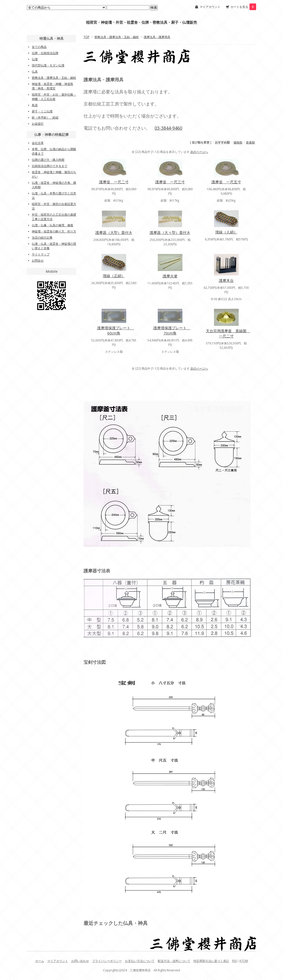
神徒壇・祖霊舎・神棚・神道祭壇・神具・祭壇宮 (53, 86)
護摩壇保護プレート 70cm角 (172, 330)
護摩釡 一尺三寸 (170, 182)
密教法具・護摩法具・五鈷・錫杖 (117, 37)
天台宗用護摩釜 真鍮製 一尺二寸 (228, 333)
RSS (235, 961)
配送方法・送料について (174, 961)
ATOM (244, 961)
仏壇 (35, 59)
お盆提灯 (38, 124)
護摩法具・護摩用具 (157, 37)
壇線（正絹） (114, 276)
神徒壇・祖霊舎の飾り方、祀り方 (54, 231)
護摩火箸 (170, 276)
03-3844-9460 (168, 128)
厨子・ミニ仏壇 (42, 111)
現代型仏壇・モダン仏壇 (48, 65)
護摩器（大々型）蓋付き (170, 232)
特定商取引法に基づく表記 (211, 961)
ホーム (40, 961)
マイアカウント (210, 7)
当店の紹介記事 (42, 238)
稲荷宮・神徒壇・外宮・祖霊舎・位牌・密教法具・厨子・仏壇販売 (141, 22)
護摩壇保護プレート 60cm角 (116, 330)
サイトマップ (41, 254)
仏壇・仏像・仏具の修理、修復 (53, 225)
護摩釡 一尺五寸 (226, 182)
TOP (87, 37)
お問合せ (38, 261)
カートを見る (243, 7)
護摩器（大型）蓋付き (114, 232)
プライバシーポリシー (107, 961)
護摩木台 (226, 280)
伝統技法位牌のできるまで (50, 166)
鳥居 (35, 105)
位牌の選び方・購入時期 (48, 160)
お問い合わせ (80, 961)
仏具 (35, 72)
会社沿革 (38, 143)
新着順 (250, 142)
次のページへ (199, 152)
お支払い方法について (140, 961)
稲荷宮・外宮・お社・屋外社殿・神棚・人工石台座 (54, 97)
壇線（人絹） (226, 232)
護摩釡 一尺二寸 (114, 182)
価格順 (238, 142)
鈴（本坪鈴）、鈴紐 (45, 117)
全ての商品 (39, 47)
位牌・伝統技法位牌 (45, 53)
